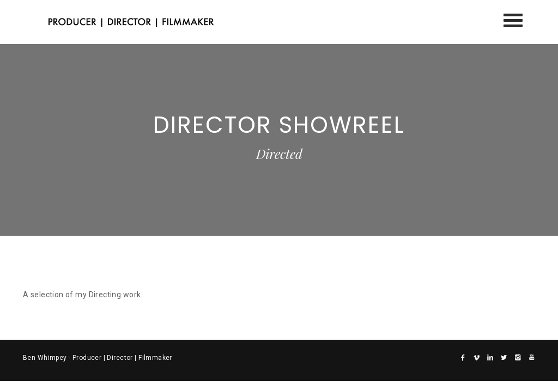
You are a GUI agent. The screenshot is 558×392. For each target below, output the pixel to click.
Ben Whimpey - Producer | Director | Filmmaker (98, 358)
